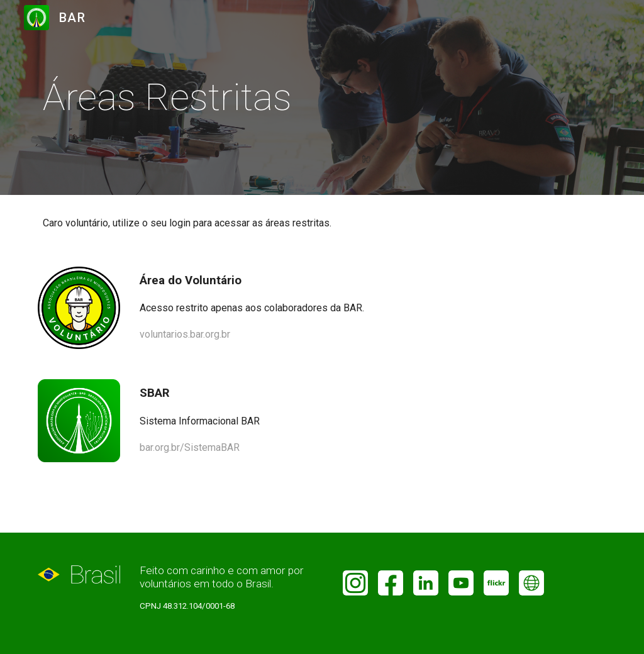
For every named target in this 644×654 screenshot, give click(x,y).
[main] (176, 97)
